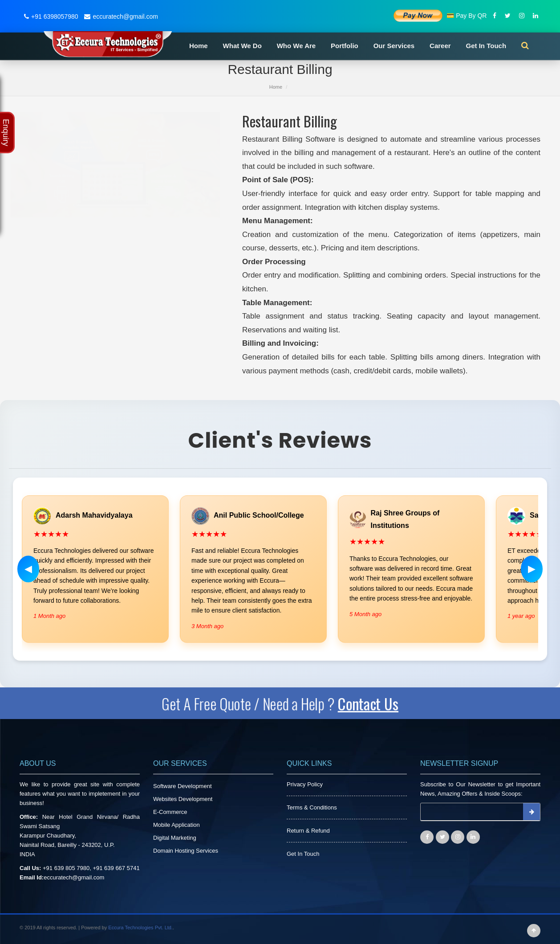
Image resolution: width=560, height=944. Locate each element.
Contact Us (374, 703)
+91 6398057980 (50, 16)
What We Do (242, 46)
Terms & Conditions (312, 807)
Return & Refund (308, 831)
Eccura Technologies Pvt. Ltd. (140, 928)
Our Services (394, 46)
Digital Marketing (175, 838)
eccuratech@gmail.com (120, 16)
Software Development (183, 786)
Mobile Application (177, 825)
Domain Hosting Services (186, 851)
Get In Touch (486, 46)
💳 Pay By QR (467, 16)
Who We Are (296, 46)
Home (199, 46)
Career (440, 46)
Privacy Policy (305, 784)
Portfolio (345, 46)
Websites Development (183, 799)
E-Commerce (170, 812)
